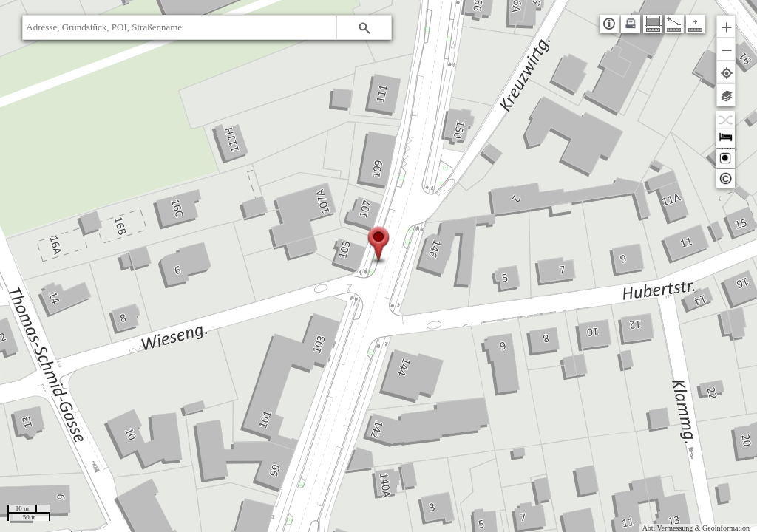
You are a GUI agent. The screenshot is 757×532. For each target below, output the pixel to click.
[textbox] (179, 27)
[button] (364, 27)
